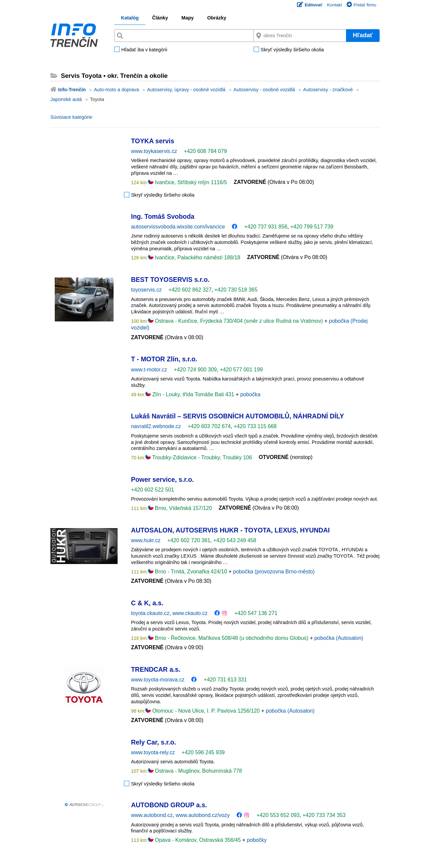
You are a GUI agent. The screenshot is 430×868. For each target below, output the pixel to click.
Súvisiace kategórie (71, 117)
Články (160, 18)
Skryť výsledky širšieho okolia (292, 50)
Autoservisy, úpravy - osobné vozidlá (186, 90)
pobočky (257, 840)
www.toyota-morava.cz (158, 680)
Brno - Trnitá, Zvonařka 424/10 (188, 572)
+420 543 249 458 (235, 540)
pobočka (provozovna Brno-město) (274, 572)
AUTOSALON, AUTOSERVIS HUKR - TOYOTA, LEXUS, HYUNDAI (230, 530)
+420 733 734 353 (324, 815)
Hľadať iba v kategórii (144, 50)
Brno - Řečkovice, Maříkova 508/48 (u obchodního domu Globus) (229, 638)
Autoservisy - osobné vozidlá (264, 90)
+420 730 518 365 (236, 290)
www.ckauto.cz (190, 613)
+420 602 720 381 (189, 540)
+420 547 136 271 (256, 613)
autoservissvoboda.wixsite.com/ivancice (178, 227)
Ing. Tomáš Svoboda (163, 216)
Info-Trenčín (72, 90)
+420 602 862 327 (190, 290)
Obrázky (217, 18)
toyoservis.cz (146, 290)
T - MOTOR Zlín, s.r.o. (164, 359)
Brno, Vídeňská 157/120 (180, 508)
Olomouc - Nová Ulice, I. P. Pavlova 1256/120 (203, 711)
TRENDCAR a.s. (156, 669)
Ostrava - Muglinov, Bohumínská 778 (195, 771)
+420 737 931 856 (266, 227)
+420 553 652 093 (278, 815)
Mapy (188, 18)
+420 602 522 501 (153, 490)
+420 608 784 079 (205, 151)
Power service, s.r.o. (162, 479)
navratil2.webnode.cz (156, 426)
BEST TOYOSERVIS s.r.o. (170, 279)
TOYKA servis (153, 141)
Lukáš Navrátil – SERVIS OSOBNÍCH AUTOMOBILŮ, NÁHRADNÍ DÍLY (238, 416)
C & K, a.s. (147, 603)
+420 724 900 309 (195, 370)
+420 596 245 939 (203, 752)
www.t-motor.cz (149, 370)
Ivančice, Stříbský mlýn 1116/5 (188, 182)
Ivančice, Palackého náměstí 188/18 (194, 258)
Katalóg (130, 18)
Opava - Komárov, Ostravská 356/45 (195, 840)
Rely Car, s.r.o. (154, 742)
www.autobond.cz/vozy (203, 815)
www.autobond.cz (152, 815)
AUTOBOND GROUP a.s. (169, 805)
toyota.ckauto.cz (150, 613)
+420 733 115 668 (255, 426)
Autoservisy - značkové (328, 90)
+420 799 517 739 (312, 227)
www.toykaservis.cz (154, 151)
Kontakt (335, 5)
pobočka (250, 394)
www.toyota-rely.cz (153, 752)
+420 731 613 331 (225, 680)
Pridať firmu (361, 5)
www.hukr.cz (146, 540)
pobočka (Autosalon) (339, 638)
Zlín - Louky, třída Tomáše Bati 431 (191, 394)
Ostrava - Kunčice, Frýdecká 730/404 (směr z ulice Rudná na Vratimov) (236, 321)
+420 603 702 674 (209, 426)
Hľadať (363, 35)
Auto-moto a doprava (116, 90)
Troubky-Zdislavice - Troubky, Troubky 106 (199, 457)
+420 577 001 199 (241, 370)
